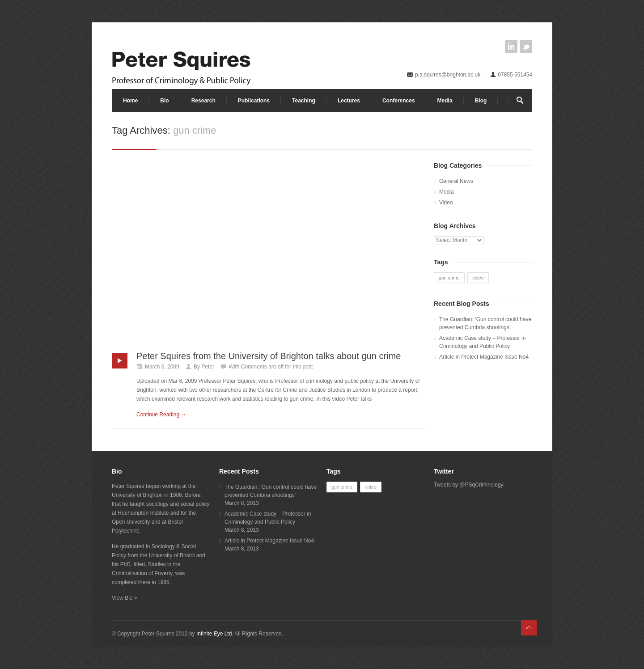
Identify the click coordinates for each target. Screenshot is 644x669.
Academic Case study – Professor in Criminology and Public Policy (482, 342)
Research (203, 101)
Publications (254, 101)
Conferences (399, 101)
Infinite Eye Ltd (214, 634)
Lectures (349, 101)
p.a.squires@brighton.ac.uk (448, 75)
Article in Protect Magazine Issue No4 (484, 357)
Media (445, 101)
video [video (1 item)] (478, 278)
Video (446, 203)
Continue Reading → (161, 415)
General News (456, 181)
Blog (481, 101)
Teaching (304, 101)
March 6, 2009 (162, 367)
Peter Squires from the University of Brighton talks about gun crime (269, 356)
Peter (208, 367)
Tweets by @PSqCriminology (469, 485)
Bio (164, 101)
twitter (526, 47)
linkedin (511, 47)
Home (130, 101)
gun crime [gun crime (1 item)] (449, 278)
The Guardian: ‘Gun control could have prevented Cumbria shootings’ (485, 323)
